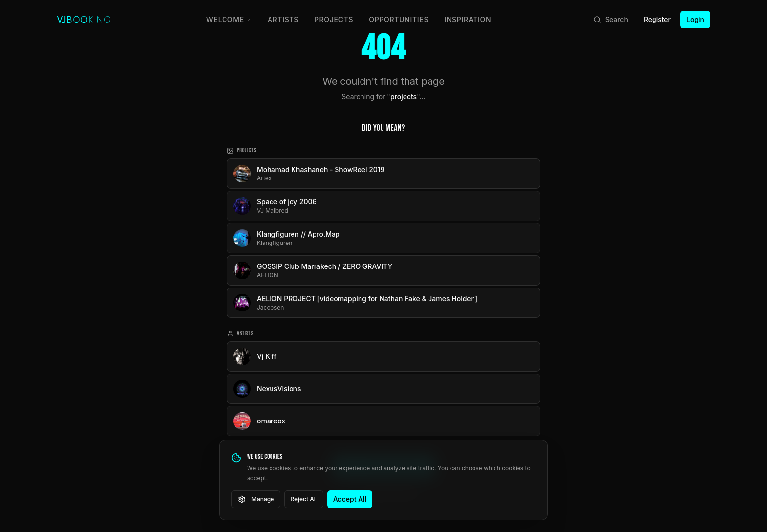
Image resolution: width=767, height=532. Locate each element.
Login (695, 19)
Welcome (229, 19)
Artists (283, 19)
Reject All (304, 499)
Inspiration (468, 19)
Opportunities (399, 19)
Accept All (350, 499)
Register (657, 19)
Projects (334, 19)
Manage (256, 499)
